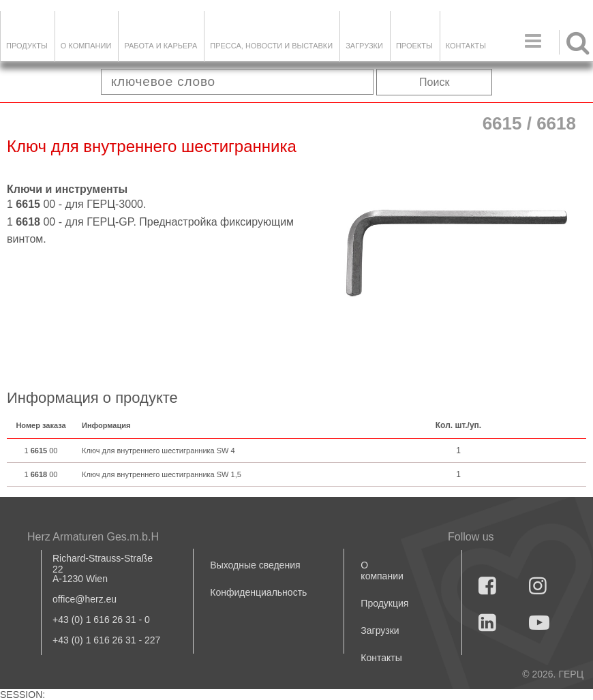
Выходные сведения (255, 565)
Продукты (27, 46)
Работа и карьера (161, 46)
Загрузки (380, 630)
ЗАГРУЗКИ (364, 46)
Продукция (384, 603)
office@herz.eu (85, 599)
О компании (86, 46)
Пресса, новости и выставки (271, 46)
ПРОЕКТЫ (414, 46)
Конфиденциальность (258, 592)
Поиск (434, 82)
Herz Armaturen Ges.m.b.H (93, 537)
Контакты (466, 46)
